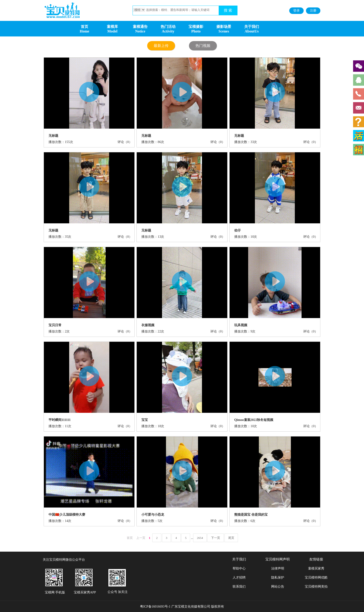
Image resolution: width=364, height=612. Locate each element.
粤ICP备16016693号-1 (155, 607)
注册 (313, 11)
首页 (84, 27)
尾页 (231, 538)
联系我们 (239, 587)
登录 (296, 11)
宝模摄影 (196, 27)
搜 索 (228, 10)
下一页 (216, 538)
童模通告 (140, 27)
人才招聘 (239, 578)
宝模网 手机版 (55, 592)
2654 (200, 538)
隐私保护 (278, 578)
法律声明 (278, 568)
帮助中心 (239, 568)
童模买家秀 (316, 568)
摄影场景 (224, 27)
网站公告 (278, 587)
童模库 (112, 27)
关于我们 (252, 27)
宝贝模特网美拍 (316, 587)
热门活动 (168, 27)
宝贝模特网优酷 (316, 578)
